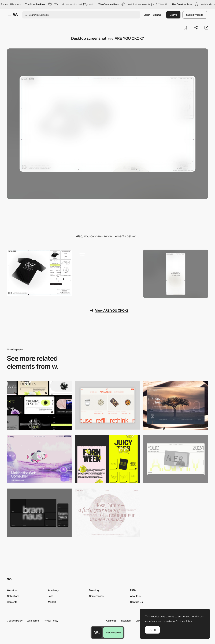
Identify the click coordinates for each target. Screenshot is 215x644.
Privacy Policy (51, 621)
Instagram (126, 621)
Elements (12, 602)
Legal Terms (33, 621)
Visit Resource (113, 632)
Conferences (96, 596)
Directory (94, 590)
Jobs (51, 596)
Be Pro (173, 15)
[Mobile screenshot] (176, 274)
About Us (135, 596)
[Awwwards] (16, 15)
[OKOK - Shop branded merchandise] (39, 273)
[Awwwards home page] (97, 632)
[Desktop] (39, 405)
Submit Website (195, 15)
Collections (13, 596)
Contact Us (136, 602)
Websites (12, 590)
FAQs (133, 590)
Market (52, 602)
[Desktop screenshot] (108, 513)
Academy (53, 590)
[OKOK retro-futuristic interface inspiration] (108, 273)
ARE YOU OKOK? (129, 38)
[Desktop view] (108, 459)
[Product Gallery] (108, 405)
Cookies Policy (15, 621)
